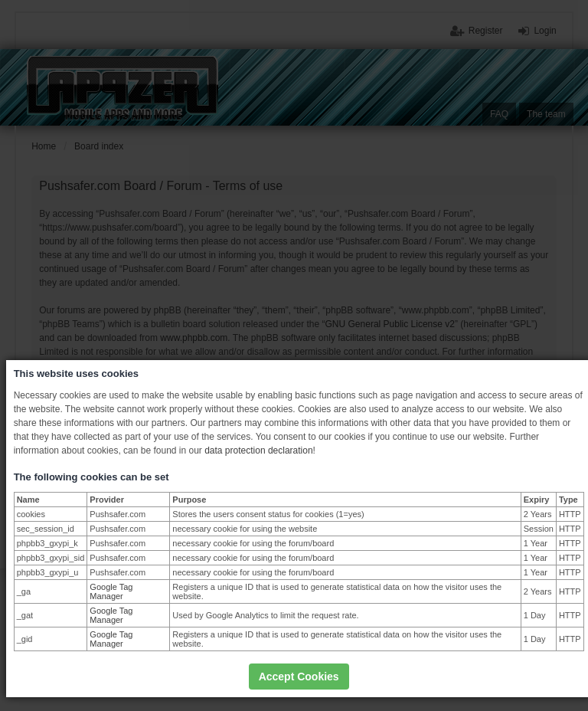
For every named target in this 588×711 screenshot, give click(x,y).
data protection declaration (258, 451)
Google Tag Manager (111, 591)
